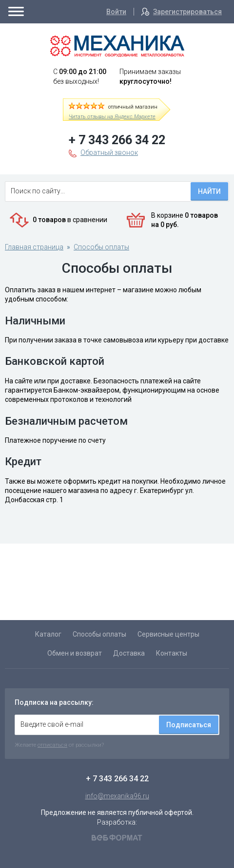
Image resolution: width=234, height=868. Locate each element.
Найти (209, 191)
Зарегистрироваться (187, 12)
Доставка (129, 653)
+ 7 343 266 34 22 (117, 140)
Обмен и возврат (75, 653)
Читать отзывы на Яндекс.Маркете (112, 117)
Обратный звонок (109, 152)
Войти (116, 12)
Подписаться (189, 725)
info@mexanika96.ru (117, 796)
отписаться (52, 745)
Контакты (172, 653)
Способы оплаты (101, 247)
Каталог (48, 634)
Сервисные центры (168, 634)
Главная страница (34, 247)
